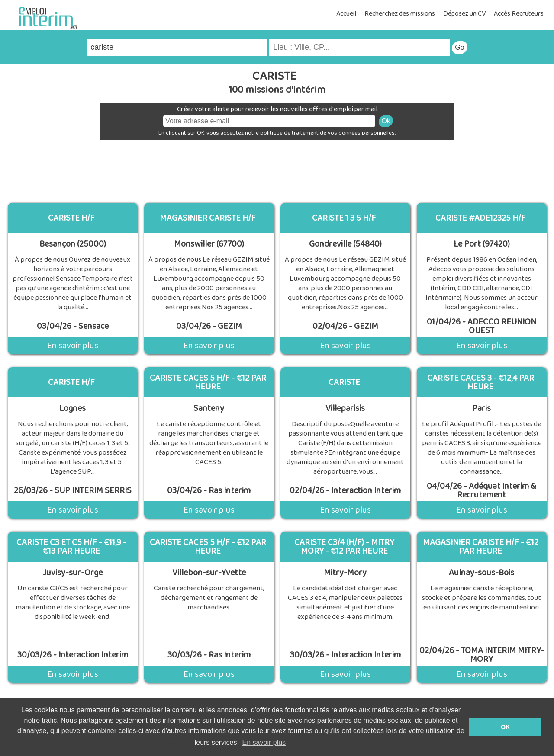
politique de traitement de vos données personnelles (327, 133)
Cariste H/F (71, 218)
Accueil (346, 14)
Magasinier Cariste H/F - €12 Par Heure (481, 547)
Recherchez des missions (400, 14)
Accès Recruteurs (519, 14)
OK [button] (506, 727)
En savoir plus (73, 346)
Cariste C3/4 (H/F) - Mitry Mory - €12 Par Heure (344, 547)
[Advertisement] (277, 168)
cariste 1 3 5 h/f (344, 218)
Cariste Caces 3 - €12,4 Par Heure (481, 382)
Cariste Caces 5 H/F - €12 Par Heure (208, 382)
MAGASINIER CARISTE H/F (208, 218)
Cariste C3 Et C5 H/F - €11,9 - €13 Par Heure (71, 547)
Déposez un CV (464, 14)
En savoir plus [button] (264, 742)
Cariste (344, 382)
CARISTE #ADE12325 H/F (481, 218)
